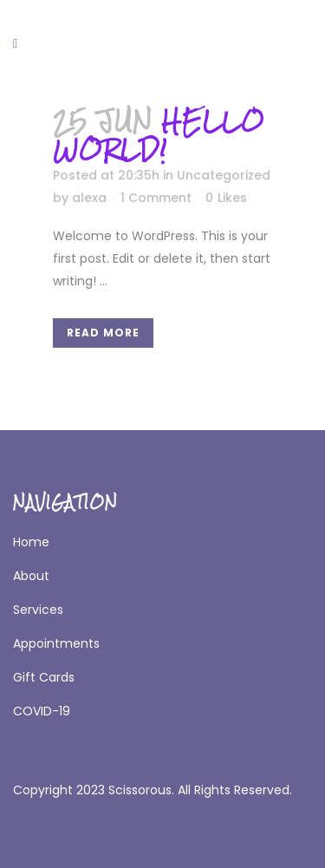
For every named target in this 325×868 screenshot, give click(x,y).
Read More (103, 333)
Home (31, 542)
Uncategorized (224, 175)
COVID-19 (42, 711)
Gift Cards (44, 677)
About (31, 576)
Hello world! (159, 135)
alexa (89, 198)
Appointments (56, 643)
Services (38, 610)
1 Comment (156, 198)
